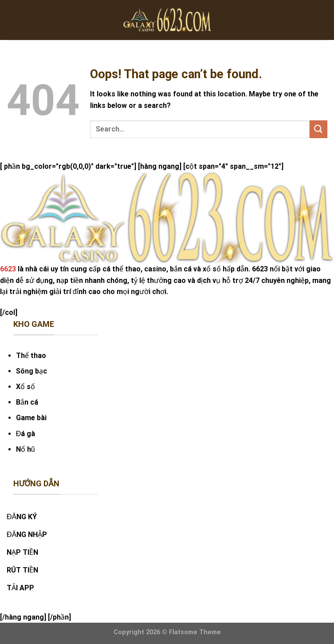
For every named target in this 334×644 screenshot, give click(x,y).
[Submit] (318, 129)
